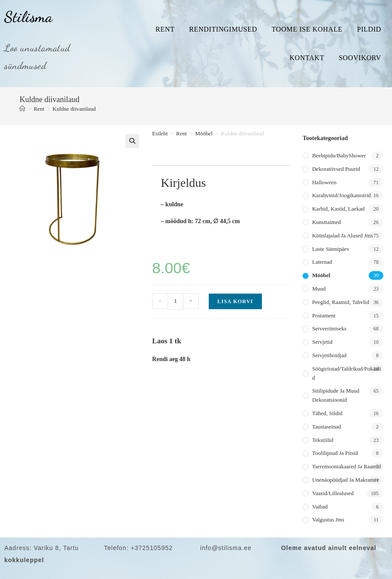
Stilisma (29, 17)
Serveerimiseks (329, 328)
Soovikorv (360, 58)
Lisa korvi (235, 301)
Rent (165, 29)
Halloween (324, 182)
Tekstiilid (323, 440)
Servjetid (322, 342)
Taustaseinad (327, 427)
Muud (319, 289)
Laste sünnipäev (331, 249)
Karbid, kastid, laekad (338, 209)
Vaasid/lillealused (333, 493)
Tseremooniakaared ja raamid (346, 466)
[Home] (22, 109)
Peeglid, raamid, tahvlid (341, 302)
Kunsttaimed (326, 222)
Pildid (369, 29)
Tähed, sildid (327, 413)
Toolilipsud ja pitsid (335, 453)
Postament (324, 315)
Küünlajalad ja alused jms (342, 235)
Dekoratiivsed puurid (336, 169)
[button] (132, 141)
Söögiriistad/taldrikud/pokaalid (346, 373)
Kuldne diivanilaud (74, 109)
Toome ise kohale (307, 29)
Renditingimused (223, 29)
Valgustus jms (328, 520)
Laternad (322, 262)
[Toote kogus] (175, 301)
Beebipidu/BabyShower (339, 155)
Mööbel (204, 133)
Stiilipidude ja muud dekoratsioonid (336, 395)
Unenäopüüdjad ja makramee (346, 480)
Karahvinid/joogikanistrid (341, 195)
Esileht (160, 133)
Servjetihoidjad (329, 355)
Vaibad (320, 507)
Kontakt (307, 58)
